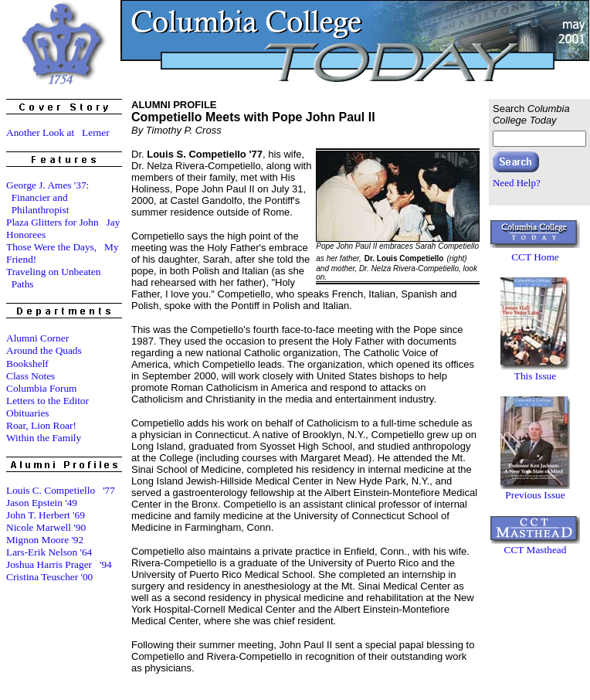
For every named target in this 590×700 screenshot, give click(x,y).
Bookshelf (27, 364)
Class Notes (31, 376)
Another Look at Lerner (58, 133)
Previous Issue (535, 495)
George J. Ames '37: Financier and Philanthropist (47, 197)
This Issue (535, 376)
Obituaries (28, 413)
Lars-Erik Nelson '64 (49, 552)
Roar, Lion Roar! (41, 425)
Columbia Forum (41, 388)
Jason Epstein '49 (42, 503)
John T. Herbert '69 (46, 515)
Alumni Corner (37, 338)
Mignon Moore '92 (45, 540)
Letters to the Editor (47, 401)
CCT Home (535, 257)
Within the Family (44, 438)
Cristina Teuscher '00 (49, 577)
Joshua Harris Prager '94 (59, 564)
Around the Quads (44, 350)
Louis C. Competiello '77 (61, 490)
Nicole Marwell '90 (46, 527)
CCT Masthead (536, 550)
